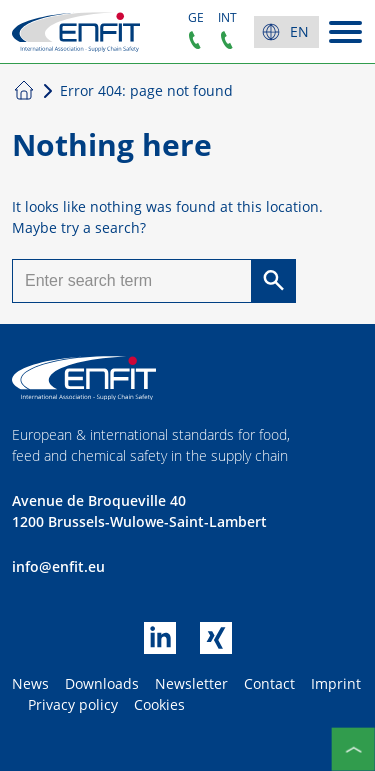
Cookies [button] (159, 704)
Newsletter (191, 683)
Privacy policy (73, 704)
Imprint (336, 683)
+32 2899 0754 (227, 40)
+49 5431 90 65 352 (195, 40)
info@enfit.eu (58, 566)
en (299, 31)
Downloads (102, 683)
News (30, 683)
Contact (269, 683)
